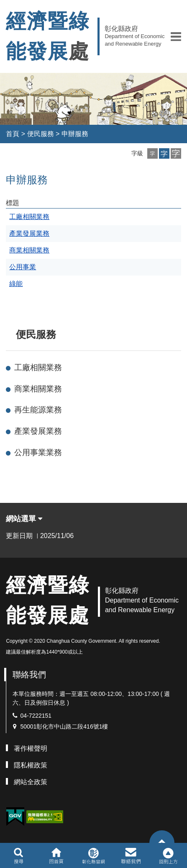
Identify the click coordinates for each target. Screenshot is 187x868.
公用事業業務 (38, 452)
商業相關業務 (38, 389)
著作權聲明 (31, 748)
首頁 (13, 134)
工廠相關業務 (38, 367)
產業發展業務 (38, 431)
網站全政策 (31, 782)
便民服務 (41, 134)
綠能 (16, 284)
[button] (176, 36)
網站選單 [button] (24, 519)
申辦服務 (75, 134)
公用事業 (23, 267)
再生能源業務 (38, 410)
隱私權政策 (31, 765)
